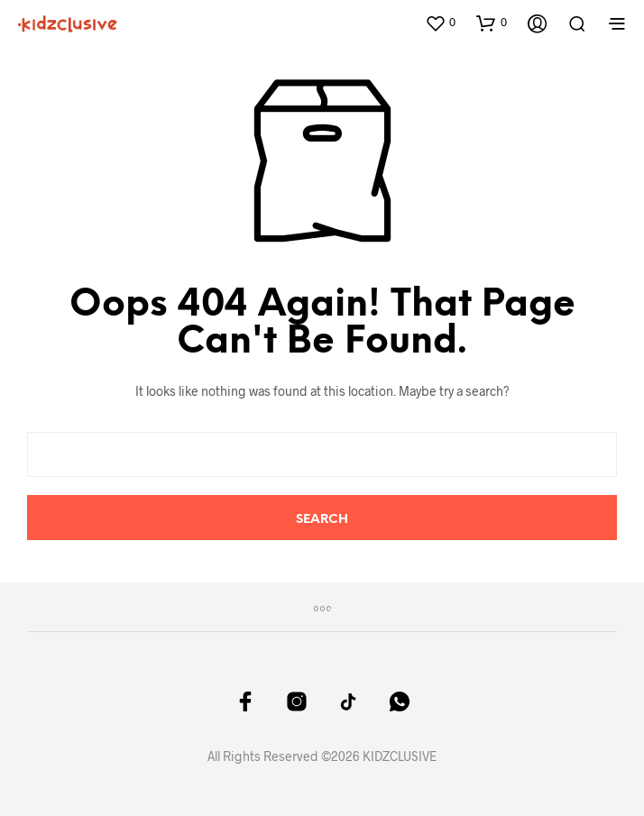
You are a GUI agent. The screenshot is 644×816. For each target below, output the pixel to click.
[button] (440, 23)
